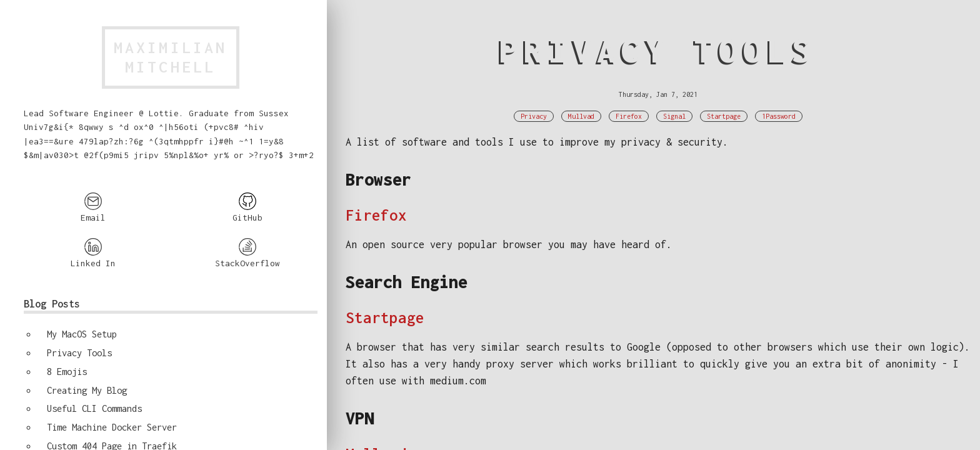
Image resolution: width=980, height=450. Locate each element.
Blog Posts (52, 304)
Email (93, 207)
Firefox (629, 116)
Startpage (724, 116)
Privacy (534, 116)
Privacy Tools (79, 353)
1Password (779, 116)
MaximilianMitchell (171, 57)
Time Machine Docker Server (112, 427)
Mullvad (581, 116)
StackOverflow (247, 253)
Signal (674, 116)
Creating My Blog (87, 390)
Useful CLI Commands (94, 408)
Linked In (93, 253)
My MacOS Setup (82, 334)
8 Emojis (67, 372)
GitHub (247, 207)
